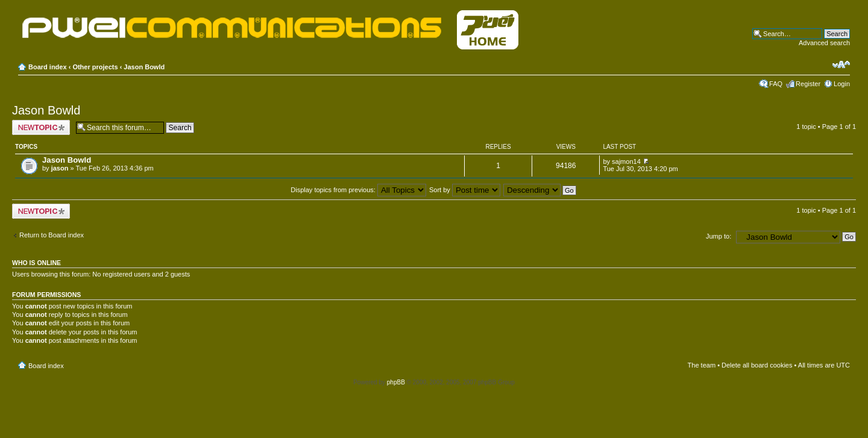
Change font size (841, 64)
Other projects (95, 67)
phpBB (396, 382)
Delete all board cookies (757, 365)
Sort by (465, 190)
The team (702, 365)
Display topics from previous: (358, 190)
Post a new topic (41, 127)
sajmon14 (626, 161)
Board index (48, 67)
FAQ (776, 84)
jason (60, 168)
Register (808, 84)
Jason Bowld (144, 67)
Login (842, 84)
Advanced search (824, 43)
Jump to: (719, 236)
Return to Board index (52, 235)
